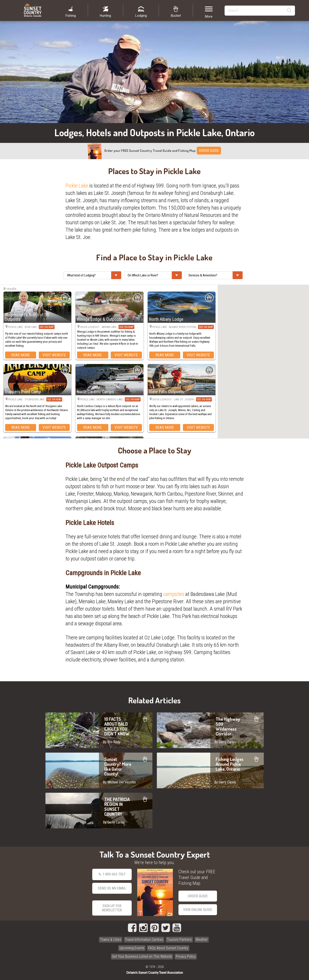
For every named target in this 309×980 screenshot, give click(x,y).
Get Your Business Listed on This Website (142, 956)
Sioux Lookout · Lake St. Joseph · (182, 399)
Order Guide (198, 896)
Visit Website (54, 355)
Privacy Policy (186, 956)
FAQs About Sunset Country (168, 948)
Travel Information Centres (144, 940)
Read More (21, 355)
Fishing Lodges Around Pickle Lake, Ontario (210, 770)
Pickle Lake (77, 186)
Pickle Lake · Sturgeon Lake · (35, 399)
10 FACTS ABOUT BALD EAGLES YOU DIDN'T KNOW (99, 730)
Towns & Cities (111, 940)
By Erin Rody (112, 742)
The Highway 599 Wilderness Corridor (210, 730)
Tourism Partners (179, 940)
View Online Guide (198, 910)
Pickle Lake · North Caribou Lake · (110, 399)
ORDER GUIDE (209, 151)
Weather (202, 940)
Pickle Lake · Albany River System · (183, 327)
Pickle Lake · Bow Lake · (31, 327)
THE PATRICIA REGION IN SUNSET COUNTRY (99, 811)
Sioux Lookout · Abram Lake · (107, 327)
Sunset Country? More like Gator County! (99, 770)
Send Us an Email (112, 888)
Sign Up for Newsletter (112, 908)
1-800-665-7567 (112, 874)
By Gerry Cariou (225, 742)
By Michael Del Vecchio (119, 782)
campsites (174, 594)
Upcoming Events (132, 948)
